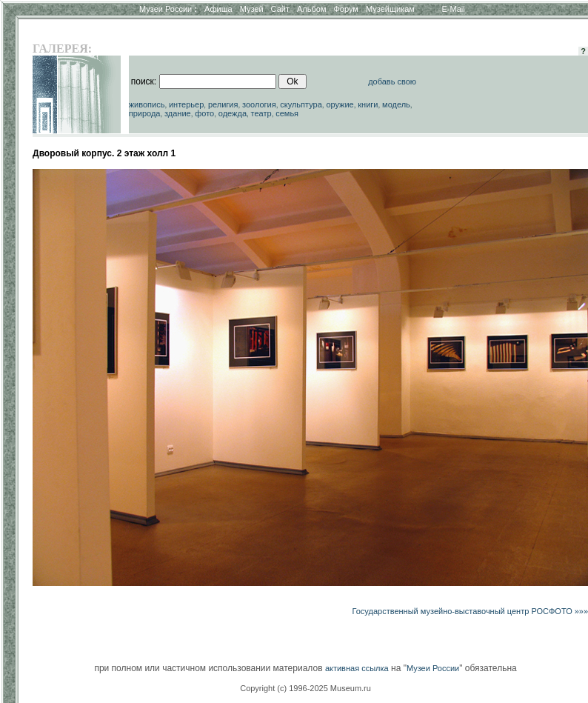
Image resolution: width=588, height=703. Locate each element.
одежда (233, 113)
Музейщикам (390, 9)
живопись (147, 104)
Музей (252, 9)
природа (145, 113)
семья (287, 113)
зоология (259, 104)
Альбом (311, 9)
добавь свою (392, 81)
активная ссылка (357, 668)
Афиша (218, 9)
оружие (340, 104)
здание (178, 113)
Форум (345, 9)
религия (223, 104)
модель (396, 104)
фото (204, 113)
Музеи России (168, 9)
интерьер (186, 104)
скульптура (301, 104)
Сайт (280, 9)
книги (368, 104)
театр (261, 113)
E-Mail (454, 9)
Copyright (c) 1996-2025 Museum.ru (305, 688)
